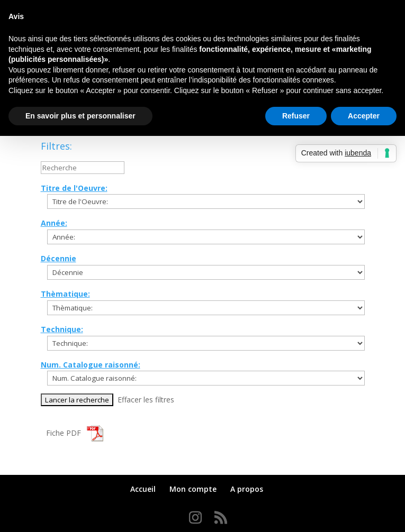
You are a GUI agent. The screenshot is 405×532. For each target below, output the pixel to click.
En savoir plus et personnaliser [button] (80, 116)
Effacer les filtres (146, 400)
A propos (247, 489)
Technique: (62, 329)
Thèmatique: (65, 294)
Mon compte (193, 489)
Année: (54, 223)
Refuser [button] (296, 116)
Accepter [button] (364, 116)
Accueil (143, 489)
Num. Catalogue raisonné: (91, 365)
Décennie (58, 258)
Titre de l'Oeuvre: (74, 188)
